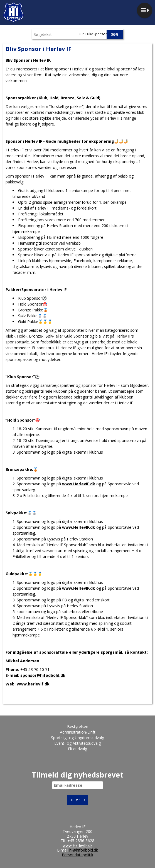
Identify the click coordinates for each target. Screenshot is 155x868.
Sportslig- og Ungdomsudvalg (77, 738)
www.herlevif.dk (33, 684)
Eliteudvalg (77, 749)
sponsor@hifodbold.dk (43, 675)
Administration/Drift (78, 732)
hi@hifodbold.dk (84, 850)
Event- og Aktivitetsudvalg (77, 743)
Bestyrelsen (78, 726)
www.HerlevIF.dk (79, 484)
